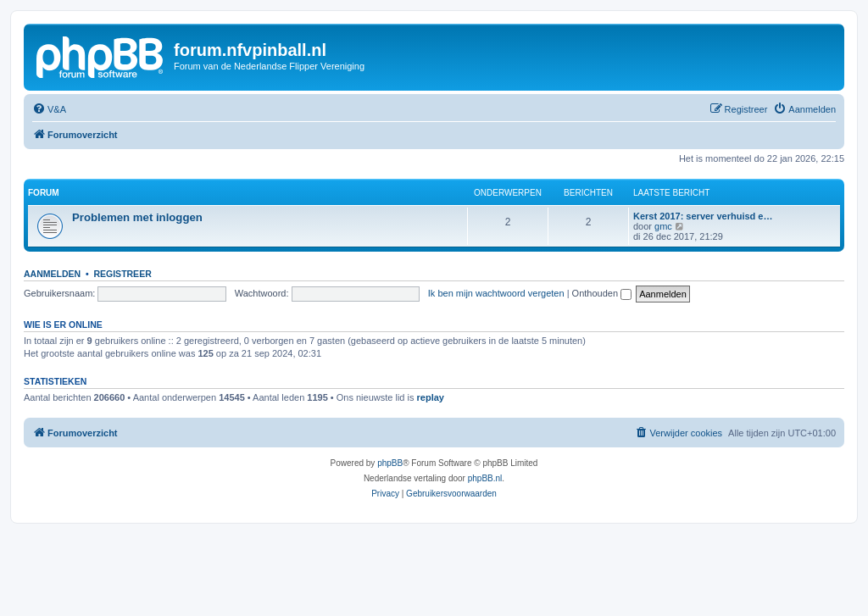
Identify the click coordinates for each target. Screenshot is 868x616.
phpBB (390, 463)
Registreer (122, 274)
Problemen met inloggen (137, 217)
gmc (663, 226)
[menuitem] (49, 109)
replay (431, 397)
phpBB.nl (485, 478)
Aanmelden (52, 274)
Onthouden (602, 293)
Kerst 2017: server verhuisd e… (703, 216)
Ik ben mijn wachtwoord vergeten (496, 293)
